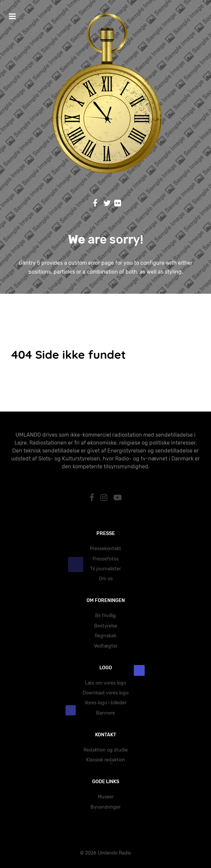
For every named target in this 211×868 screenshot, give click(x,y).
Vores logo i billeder (105, 703)
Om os (106, 579)
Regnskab (106, 636)
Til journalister (105, 569)
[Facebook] (93, 498)
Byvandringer (105, 807)
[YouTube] (117, 498)
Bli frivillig (105, 616)
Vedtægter (106, 646)
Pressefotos (105, 559)
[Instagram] (105, 498)
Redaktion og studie (106, 750)
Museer (106, 797)
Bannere (105, 713)
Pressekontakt (105, 549)
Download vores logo (105, 693)
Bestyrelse (106, 626)
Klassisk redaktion (106, 760)
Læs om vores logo (105, 683)
